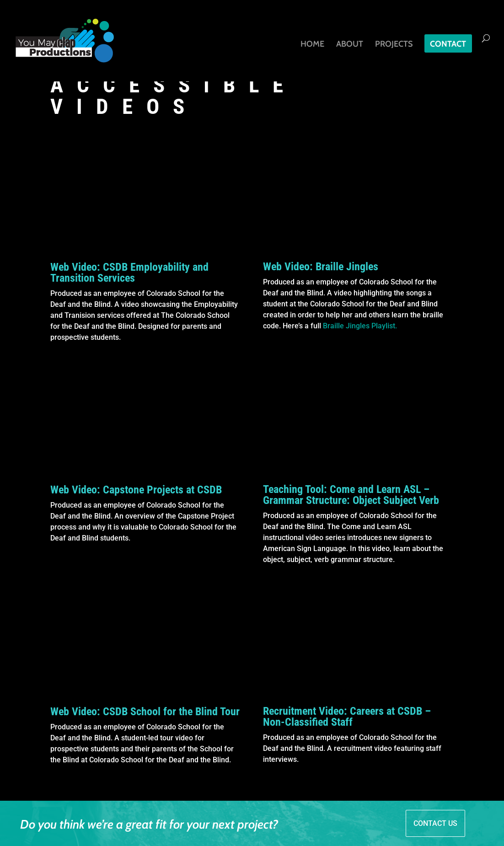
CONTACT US (435, 823)
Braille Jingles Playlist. (360, 326)
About (350, 45)
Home (312, 45)
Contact (448, 45)
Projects (394, 45)
